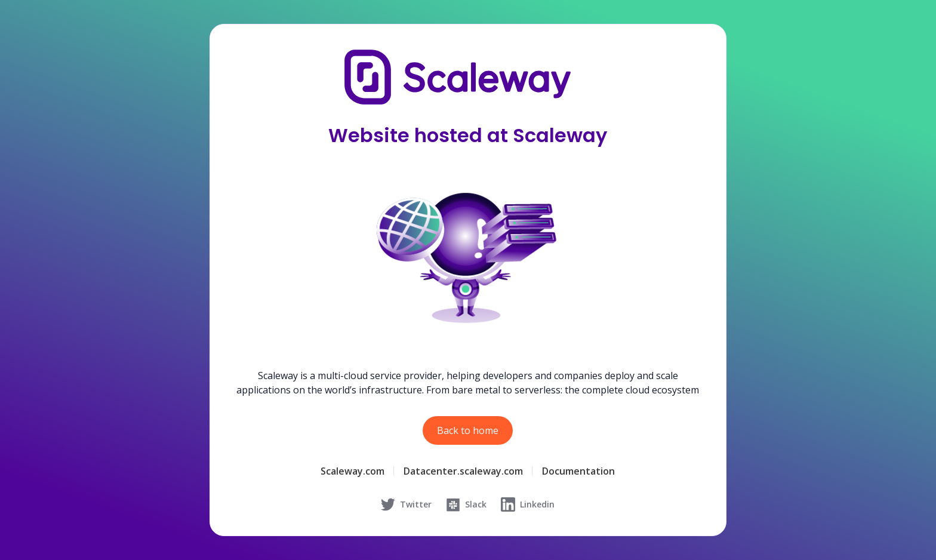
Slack (466, 504)
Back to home (468, 430)
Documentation (578, 471)
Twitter (406, 504)
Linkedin (528, 504)
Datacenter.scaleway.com (463, 471)
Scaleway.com (352, 471)
